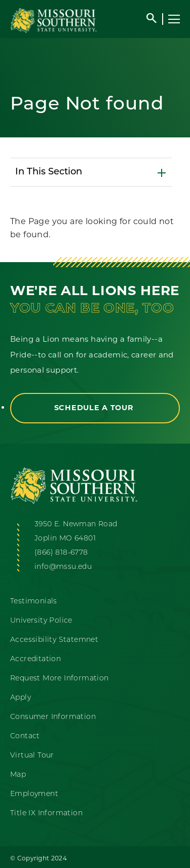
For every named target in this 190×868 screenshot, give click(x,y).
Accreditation (35, 659)
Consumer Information (53, 717)
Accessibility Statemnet (54, 640)
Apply (21, 698)
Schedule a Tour (95, 408)
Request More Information (60, 679)
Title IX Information (46, 813)
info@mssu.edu (63, 567)
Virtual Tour (32, 756)
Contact (25, 736)
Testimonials (34, 602)
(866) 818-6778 (61, 553)
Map (18, 775)
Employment (34, 794)
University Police (41, 621)
